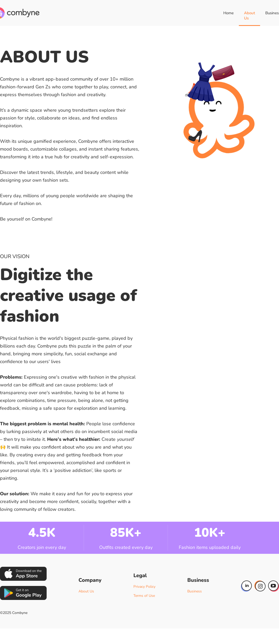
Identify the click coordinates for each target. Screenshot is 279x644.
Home (228, 13)
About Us (249, 16)
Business (195, 591)
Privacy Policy (144, 587)
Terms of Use (144, 596)
